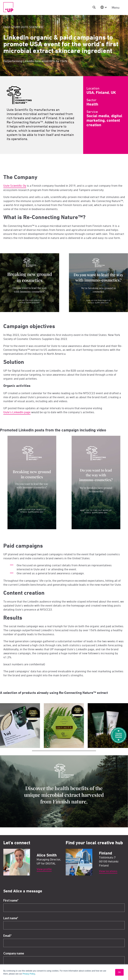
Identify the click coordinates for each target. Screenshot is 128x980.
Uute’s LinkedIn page (17, 412)
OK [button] (119, 972)
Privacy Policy (29, 974)
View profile (44, 869)
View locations (108, 871)
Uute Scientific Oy (15, 186)
